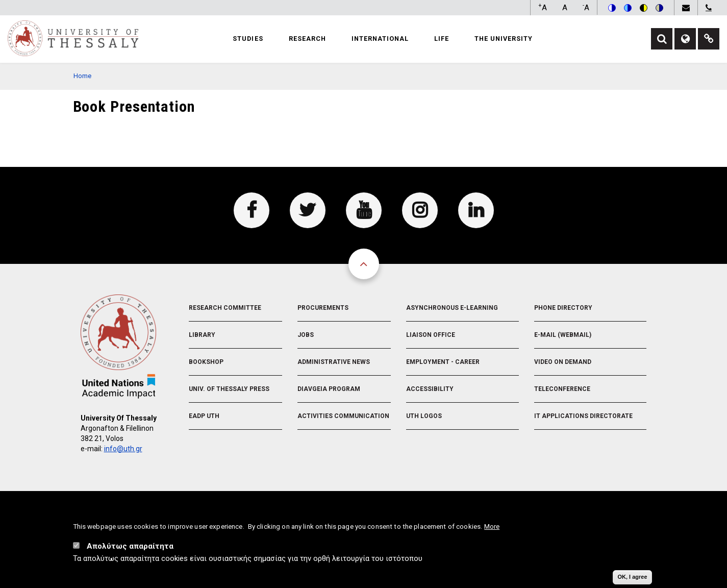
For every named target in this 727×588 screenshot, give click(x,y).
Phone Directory (563, 308)
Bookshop (206, 362)
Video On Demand (563, 362)
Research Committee (225, 308)
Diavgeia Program (329, 389)
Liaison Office (431, 335)
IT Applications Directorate (583, 416)
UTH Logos (424, 416)
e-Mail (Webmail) (563, 335)
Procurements (323, 308)
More (492, 527)
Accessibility (430, 389)
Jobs (306, 335)
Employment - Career (443, 362)
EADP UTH (204, 416)
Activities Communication (343, 416)
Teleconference (562, 389)
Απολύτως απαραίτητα (130, 547)
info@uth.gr (123, 449)
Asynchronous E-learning (452, 308)
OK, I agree (632, 577)
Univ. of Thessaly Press (229, 389)
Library (202, 335)
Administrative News (334, 362)
